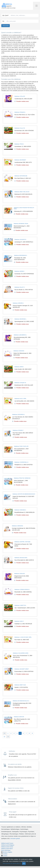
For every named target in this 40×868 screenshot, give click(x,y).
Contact (5, 856)
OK (24, 863)
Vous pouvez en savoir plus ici (12, 863)
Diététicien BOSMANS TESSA (21, 224)
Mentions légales (7, 852)
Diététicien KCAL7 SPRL (20, 399)
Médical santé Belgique (8, 845)
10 (4, 737)
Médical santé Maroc (7, 849)
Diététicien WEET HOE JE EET (22, 192)
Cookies (5, 854)
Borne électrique (6, 850)
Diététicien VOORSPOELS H (21, 462)
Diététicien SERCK (19, 367)
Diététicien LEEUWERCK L (20, 335)
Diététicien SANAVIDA (19, 351)
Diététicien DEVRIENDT (20, 160)
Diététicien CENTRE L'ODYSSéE (22, 542)
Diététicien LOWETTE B (20, 605)
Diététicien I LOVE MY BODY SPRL (23, 637)
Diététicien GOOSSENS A (18, 415)
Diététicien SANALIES (20, 574)
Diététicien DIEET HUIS (20, 685)
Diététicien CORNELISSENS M (22, 590)
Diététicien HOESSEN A (20, 510)
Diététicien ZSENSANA (18, 526)
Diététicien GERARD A (18, 303)
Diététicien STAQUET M (20, 383)
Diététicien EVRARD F (18, 430)
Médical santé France (7, 843)
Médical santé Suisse (7, 847)
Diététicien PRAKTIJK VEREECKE (22, 478)
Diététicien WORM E (19, 271)
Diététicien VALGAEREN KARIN (21, 653)
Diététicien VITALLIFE (20, 96)
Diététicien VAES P (19, 621)
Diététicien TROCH (19, 144)
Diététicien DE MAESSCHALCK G (21, 701)
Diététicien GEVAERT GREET (22, 669)
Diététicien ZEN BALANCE (21, 558)
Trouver (6, 26)
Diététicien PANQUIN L (20, 112)
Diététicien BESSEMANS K (21, 255)
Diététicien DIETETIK (19, 717)
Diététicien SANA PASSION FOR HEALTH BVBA (24, 208)
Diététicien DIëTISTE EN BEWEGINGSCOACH (24, 494)
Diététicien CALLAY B (20, 128)
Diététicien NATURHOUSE (21, 176)
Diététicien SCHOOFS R (20, 240)
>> (8, 737)
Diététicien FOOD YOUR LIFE (21, 446)
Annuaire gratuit (15, 838)
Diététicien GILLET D (20, 287)
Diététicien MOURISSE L (20, 319)
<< (4, 733)
